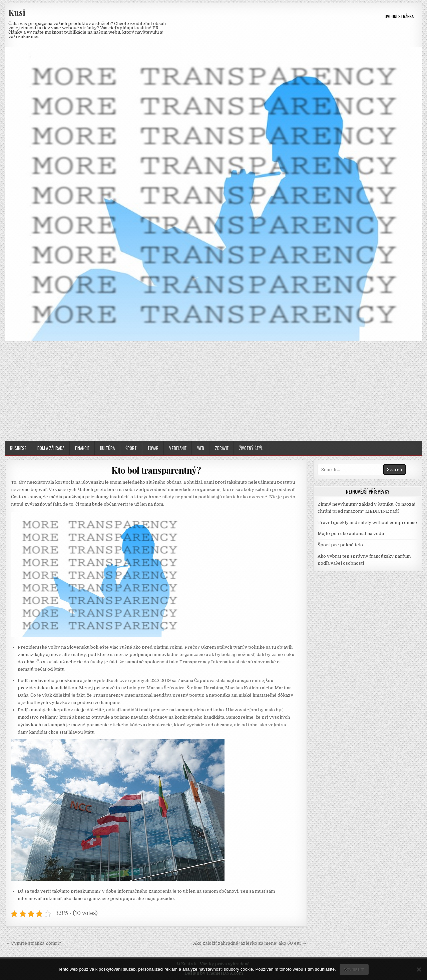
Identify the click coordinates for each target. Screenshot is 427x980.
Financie (82, 448)
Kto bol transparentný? (156, 470)
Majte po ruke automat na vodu (351, 533)
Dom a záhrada (51, 448)
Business (18, 448)
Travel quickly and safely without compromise (367, 522)
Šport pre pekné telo (340, 545)
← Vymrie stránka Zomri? (33, 943)
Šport (131, 448)
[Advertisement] (213, 391)
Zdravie (222, 448)
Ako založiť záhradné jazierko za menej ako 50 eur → (250, 943)
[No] (419, 969)
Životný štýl (251, 448)
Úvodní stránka (399, 16)
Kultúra (107, 448)
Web (201, 448)
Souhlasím (354, 969)
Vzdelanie (178, 448)
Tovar (153, 448)
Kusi (17, 12)
